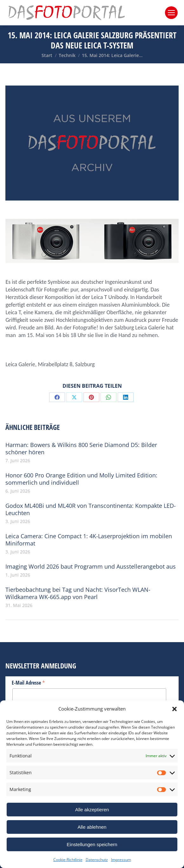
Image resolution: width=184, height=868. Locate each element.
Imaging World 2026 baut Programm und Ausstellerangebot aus (91, 567)
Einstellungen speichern (92, 844)
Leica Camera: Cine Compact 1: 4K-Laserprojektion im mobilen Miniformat (89, 540)
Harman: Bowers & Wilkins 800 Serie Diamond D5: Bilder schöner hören (81, 449)
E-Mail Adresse (28, 682)
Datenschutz (97, 860)
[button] (174, 709)
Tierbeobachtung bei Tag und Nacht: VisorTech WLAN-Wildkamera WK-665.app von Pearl (78, 593)
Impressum (121, 860)
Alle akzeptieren (92, 810)
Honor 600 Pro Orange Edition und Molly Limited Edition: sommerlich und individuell (81, 479)
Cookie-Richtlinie (68, 860)
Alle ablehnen (92, 827)
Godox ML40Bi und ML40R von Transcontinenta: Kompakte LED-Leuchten (91, 509)
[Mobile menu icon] (171, 13)
